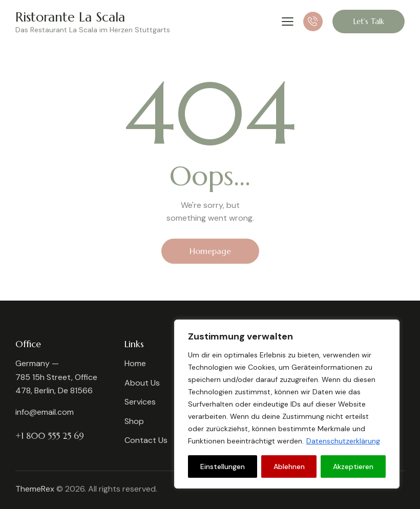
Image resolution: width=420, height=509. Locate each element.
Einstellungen (223, 466)
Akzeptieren (353, 466)
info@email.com (45, 412)
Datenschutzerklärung (343, 441)
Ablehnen (289, 466)
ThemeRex (35, 489)
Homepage (210, 251)
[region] (287, 404)
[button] (288, 21)
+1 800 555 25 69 (50, 436)
